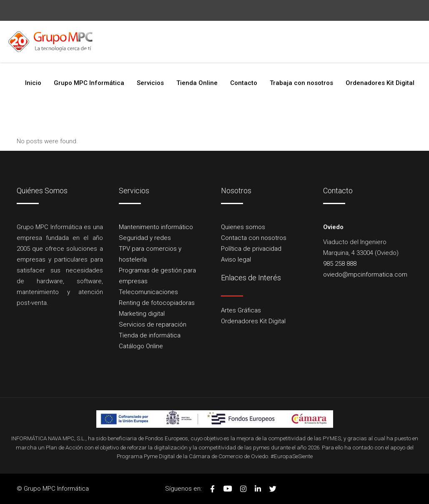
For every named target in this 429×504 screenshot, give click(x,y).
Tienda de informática (150, 335)
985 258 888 (59, 52)
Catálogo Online (141, 346)
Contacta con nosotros (254, 238)
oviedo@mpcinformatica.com (152, 52)
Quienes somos (243, 227)
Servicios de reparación (153, 324)
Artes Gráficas (241, 310)
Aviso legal (236, 259)
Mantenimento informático (156, 227)
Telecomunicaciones (148, 292)
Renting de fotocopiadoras (157, 303)
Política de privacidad (251, 249)
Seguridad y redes (145, 238)
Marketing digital (142, 314)
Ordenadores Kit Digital (253, 321)
